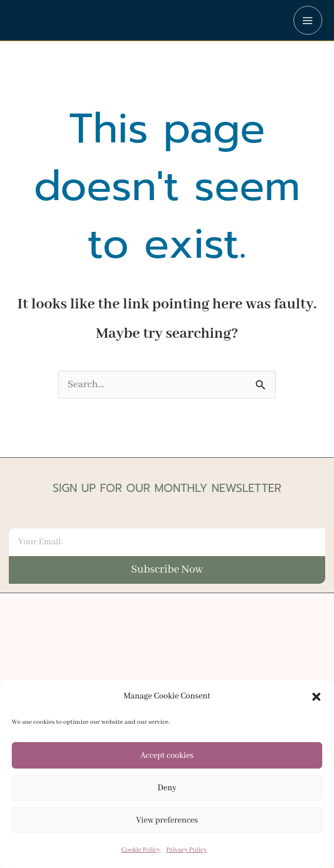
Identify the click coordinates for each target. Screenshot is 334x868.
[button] (316, 698)
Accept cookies (167, 756)
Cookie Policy (141, 851)
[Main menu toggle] (308, 20)
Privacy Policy (187, 851)
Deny (167, 789)
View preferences (167, 821)
